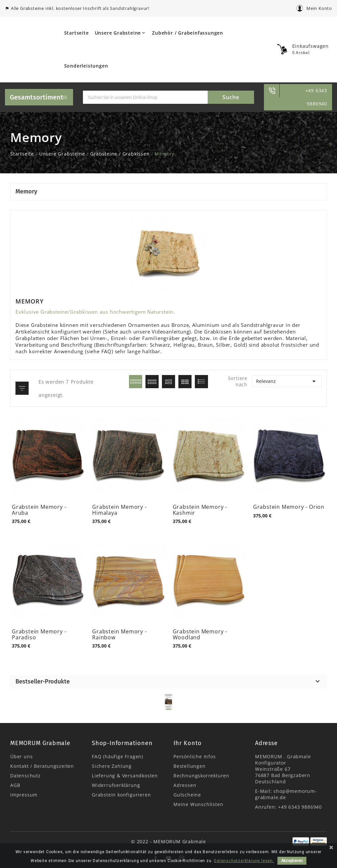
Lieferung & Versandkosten (125, 776)
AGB (15, 785)
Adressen (185, 785)
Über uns (21, 756)
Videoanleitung (170, 332)
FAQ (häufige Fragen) (117, 756)
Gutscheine (187, 795)
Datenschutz (26, 776)
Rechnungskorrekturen (201, 776)
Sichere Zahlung (112, 766)
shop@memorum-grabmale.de (286, 794)
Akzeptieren (292, 861)
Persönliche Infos (195, 756)
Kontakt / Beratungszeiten (42, 766)
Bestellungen (190, 766)
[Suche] (145, 97)
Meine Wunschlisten (198, 804)
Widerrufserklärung (116, 785)
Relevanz (287, 381)
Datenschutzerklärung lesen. (244, 861)
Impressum (24, 795)
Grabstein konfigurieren (121, 795)
